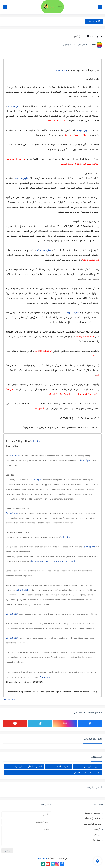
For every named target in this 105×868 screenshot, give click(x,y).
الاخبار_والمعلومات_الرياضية (28, 766)
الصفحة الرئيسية (93, 813)
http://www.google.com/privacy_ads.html (53, 562)
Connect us (45, 678)
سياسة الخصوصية (92, 824)
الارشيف (97, 829)
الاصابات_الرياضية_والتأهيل (87, 773)
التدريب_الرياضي (92, 766)
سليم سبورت (61, 71)
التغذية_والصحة (63, 766)
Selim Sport (36, 442)
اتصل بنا (97, 840)
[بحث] (5, 7)
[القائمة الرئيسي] (100, 7)
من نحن (97, 834)
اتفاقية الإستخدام (93, 818)
